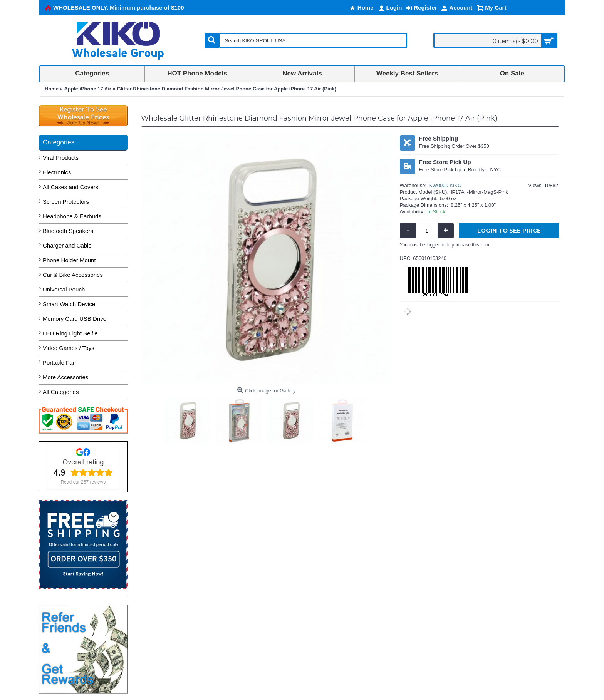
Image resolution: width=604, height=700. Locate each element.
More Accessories (65, 377)
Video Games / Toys (69, 348)
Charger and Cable (67, 245)
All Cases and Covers (70, 187)
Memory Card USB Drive (75, 319)
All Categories (61, 392)
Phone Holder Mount (69, 260)
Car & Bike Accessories (73, 275)
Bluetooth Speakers (68, 231)
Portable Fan (59, 363)
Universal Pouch (64, 289)
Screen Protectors (66, 202)
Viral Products (61, 158)
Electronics (57, 172)
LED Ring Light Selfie (70, 333)
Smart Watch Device (69, 304)
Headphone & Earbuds (72, 216)
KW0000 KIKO (445, 185)
